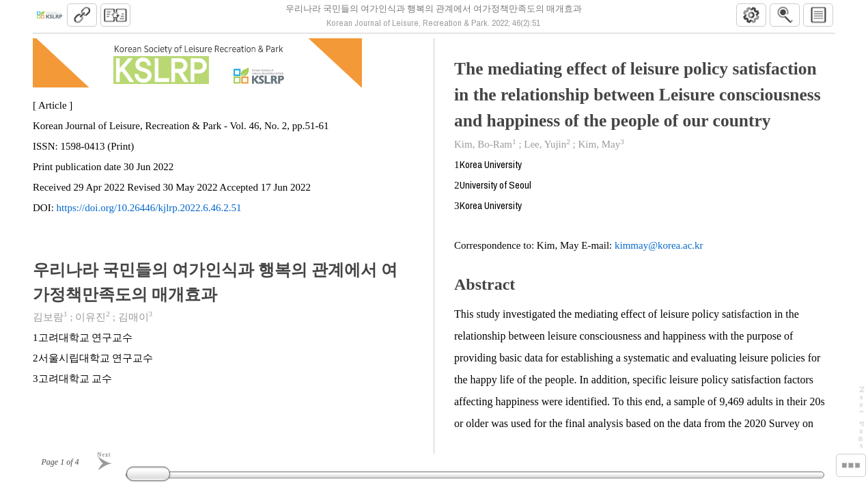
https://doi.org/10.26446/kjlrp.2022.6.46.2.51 (149, 213)
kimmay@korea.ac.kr (659, 251)
